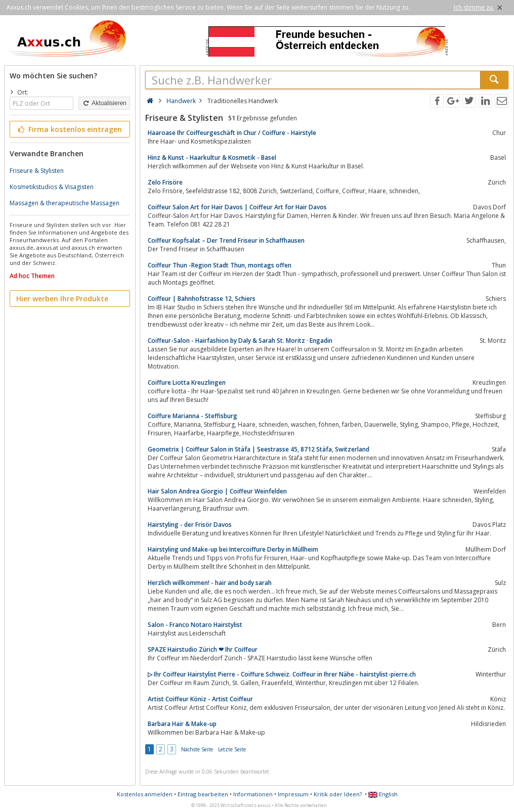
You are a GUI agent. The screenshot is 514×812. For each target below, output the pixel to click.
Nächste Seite (197, 749)
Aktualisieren (104, 103)
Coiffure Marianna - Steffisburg (192, 416)
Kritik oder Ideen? (338, 794)
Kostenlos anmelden (145, 794)
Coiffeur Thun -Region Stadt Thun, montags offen (220, 265)
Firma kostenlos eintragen (69, 129)
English (383, 794)
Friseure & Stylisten (37, 171)
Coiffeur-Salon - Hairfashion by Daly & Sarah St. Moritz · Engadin (240, 341)
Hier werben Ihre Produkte (62, 299)
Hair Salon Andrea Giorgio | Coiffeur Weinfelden (217, 491)
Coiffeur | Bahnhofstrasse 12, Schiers (202, 299)
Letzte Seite (232, 749)
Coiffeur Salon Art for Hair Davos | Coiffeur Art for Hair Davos (237, 207)
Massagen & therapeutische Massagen (65, 203)
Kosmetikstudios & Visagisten (52, 187)
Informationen (253, 794)
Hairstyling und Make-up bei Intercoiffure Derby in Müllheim (233, 549)
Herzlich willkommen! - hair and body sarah (210, 583)
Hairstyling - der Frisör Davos (190, 525)
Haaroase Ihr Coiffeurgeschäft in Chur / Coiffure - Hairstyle (232, 133)
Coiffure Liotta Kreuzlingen (187, 382)
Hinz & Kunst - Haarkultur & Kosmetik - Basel (212, 157)
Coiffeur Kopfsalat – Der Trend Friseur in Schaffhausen (226, 240)
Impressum (293, 794)
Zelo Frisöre (165, 182)
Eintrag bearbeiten (203, 794)
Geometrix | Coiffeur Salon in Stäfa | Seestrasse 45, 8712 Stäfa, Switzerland (259, 449)
